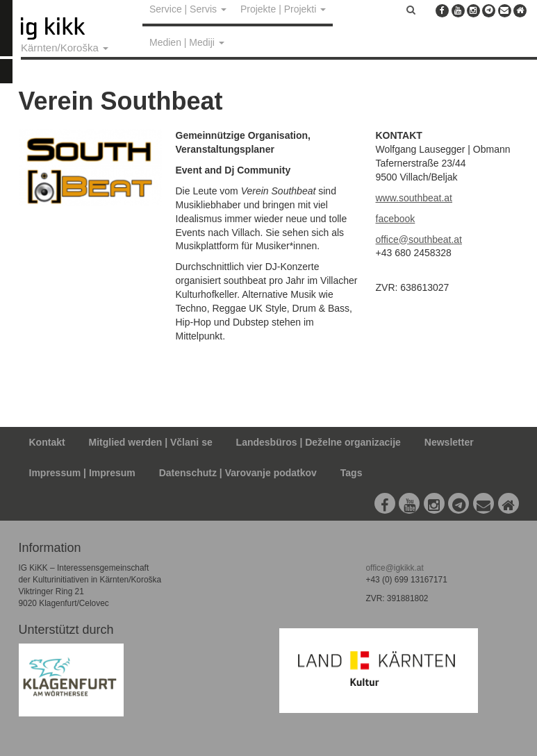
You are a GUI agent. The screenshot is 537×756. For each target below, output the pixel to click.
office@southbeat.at (419, 240)
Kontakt (47, 442)
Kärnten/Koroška (65, 48)
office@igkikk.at (394, 568)
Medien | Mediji (187, 42)
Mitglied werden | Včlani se (151, 442)
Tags (352, 473)
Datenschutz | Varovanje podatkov (238, 473)
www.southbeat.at (414, 198)
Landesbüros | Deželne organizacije (319, 442)
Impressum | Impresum (82, 473)
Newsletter (449, 442)
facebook (396, 219)
